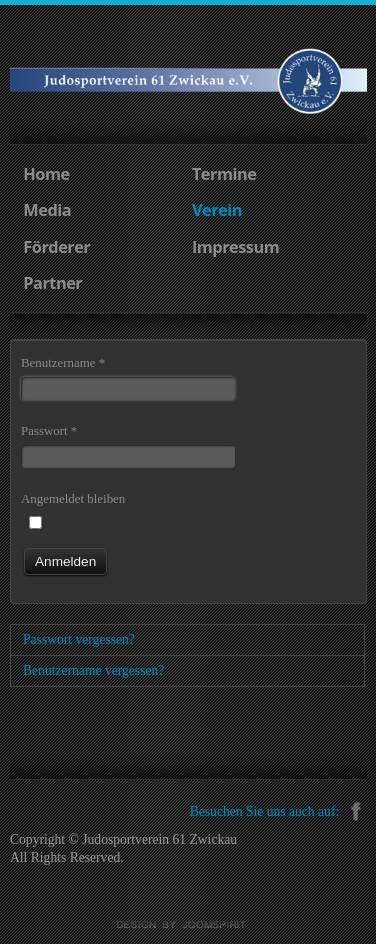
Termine (224, 174)
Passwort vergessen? (79, 639)
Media (47, 210)
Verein (217, 210)
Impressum (235, 247)
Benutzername (63, 362)
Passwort (49, 430)
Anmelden (65, 561)
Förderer (56, 247)
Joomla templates (188, 925)
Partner (52, 283)
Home (46, 174)
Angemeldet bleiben (73, 498)
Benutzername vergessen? (93, 670)
